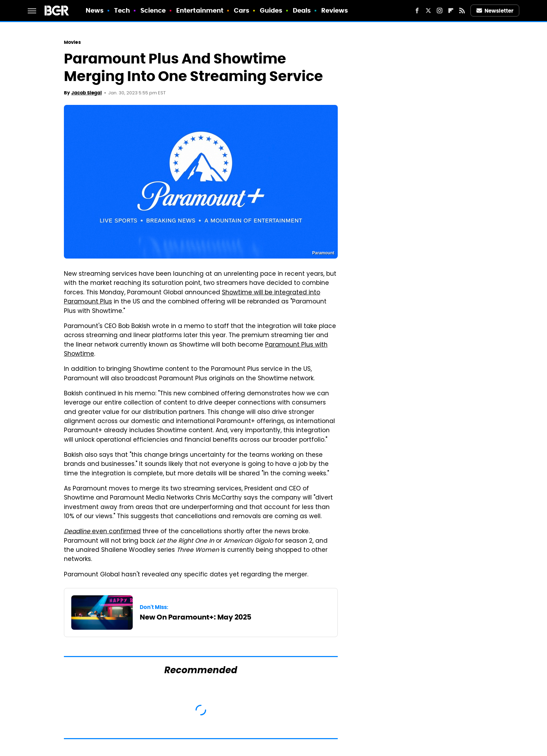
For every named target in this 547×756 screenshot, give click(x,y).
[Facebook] (417, 11)
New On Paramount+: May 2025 (196, 617)
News (95, 10)
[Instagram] (440, 11)
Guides (271, 10)
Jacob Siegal (87, 93)
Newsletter (495, 11)
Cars (242, 10)
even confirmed (102, 532)
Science (153, 10)
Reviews (335, 10)
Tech (122, 10)
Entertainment (200, 10)
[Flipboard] (451, 11)
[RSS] (462, 11)
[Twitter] (428, 11)
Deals (302, 10)
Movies (72, 42)
